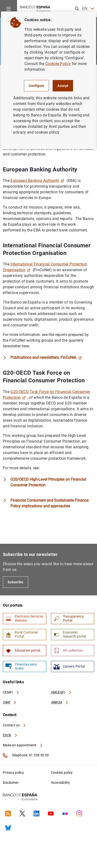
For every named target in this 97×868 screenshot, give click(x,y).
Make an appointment (23, 745)
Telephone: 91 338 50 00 (26, 755)
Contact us (14, 725)
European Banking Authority (37, 181)
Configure (37, 86)
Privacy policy (13, 773)
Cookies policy (62, 773)
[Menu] (9, 9)
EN (88, 9)
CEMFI (11, 692)
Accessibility (60, 783)
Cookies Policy (58, 64)
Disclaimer (11, 783)
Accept (63, 86)
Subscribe (16, 582)
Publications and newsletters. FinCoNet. (46, 357)
